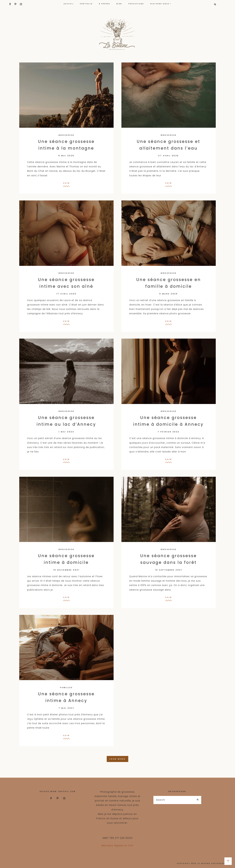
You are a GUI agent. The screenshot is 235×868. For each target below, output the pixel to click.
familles (66, 687)
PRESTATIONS (136, 4)
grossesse (66, 135)
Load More (118, 759)
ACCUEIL (69, 4)
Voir (66, 183)
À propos (104, 4)
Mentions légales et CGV (117, 846)
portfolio (86, 4)
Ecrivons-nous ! (161, 4)
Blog (119, 4)
